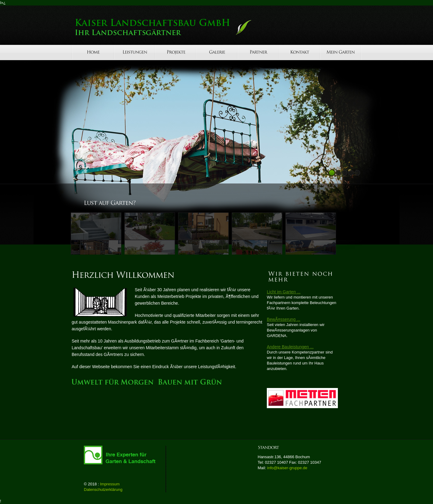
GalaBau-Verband (122, 455)
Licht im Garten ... (284, 292)
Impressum (110, 484)
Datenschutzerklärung (103, 489)
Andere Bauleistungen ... (290, 347)
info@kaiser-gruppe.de (287, 468)
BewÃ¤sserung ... (284, 319)
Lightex (174, 27)
